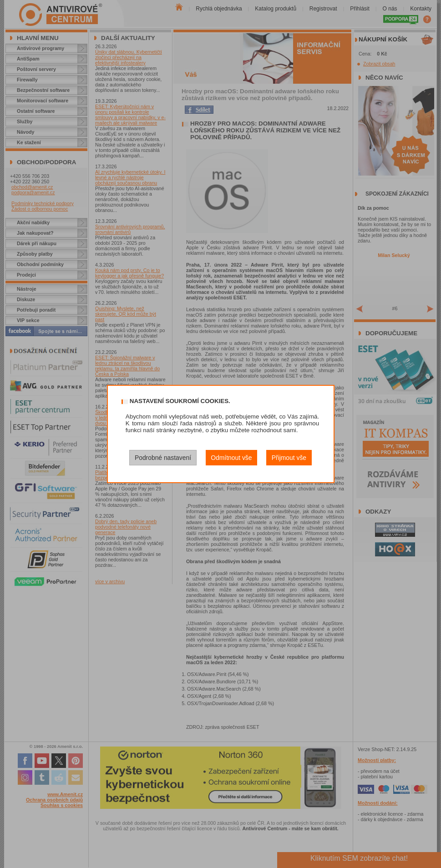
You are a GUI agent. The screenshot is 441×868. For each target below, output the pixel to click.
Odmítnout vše (231, 458)
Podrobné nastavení (163, 458)
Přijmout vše (289, 458)
